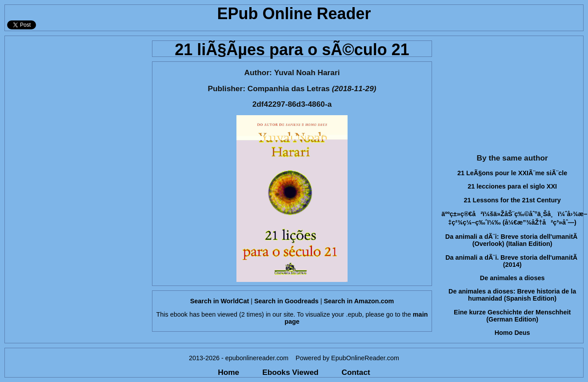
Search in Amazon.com (359, 301)
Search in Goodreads (286, 301)
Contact (356, 372)
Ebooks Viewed (290, 372)
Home (228, 372)
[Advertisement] (76, 92)
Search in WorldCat (220, 301)
